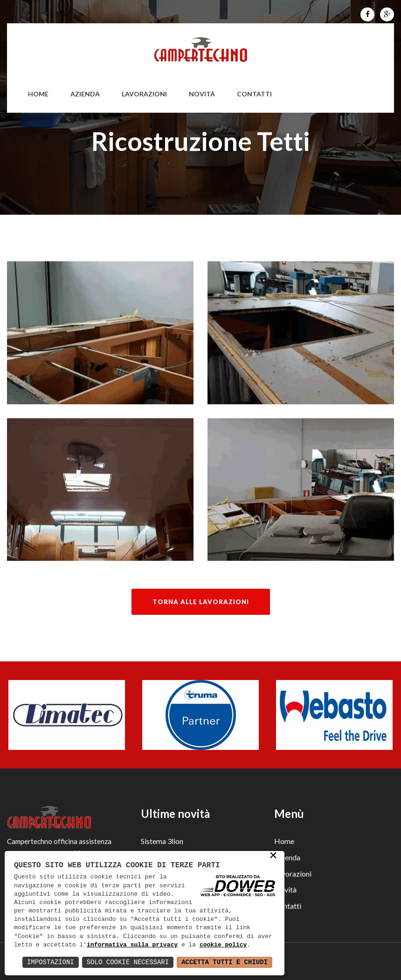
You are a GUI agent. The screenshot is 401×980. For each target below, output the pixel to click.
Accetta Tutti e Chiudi (225, 962)
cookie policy (223, 945)
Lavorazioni (144, 94)
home (38, 94)
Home (284, 841)
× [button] (273, 857)
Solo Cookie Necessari (128, 962)
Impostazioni (51, 962)
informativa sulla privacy (132, 945)
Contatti (254, 94)
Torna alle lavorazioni (201, 602)
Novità (202, 94)
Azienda (85, 94)
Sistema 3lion (162, 841)
